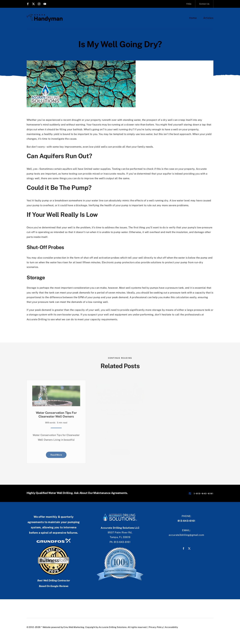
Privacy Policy (156, 627)
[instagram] (39, 4)
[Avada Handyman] (45, 15)
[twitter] (33, 4)
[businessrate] (54, 547)
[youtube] (45, 4)
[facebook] (28, 4)
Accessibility (171, 627)
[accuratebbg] (120, 513)
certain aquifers (63, 166)
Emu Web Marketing (74, 627)
